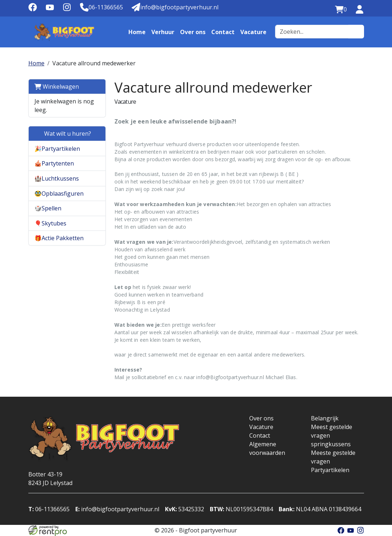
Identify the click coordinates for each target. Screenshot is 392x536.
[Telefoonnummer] (101, 8)
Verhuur (163, 32)
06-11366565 (49, 509)
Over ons (193, 32)
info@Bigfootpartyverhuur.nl (230, 377)
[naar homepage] (64, 32)
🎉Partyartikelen (57, 149)
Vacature (253, 32)
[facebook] (33, 10)
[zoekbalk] (312, 32)
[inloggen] (360, 10)
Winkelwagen (57, 87)
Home (137, 32)
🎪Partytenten (54, 163)
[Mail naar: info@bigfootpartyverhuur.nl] (175, 8)
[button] (96, 148)
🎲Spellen (48, 208)
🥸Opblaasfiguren (59, 194)
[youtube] (50, 10)
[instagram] (67, 10)
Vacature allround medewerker (94, 63)
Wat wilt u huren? (63, 134)
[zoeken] (356, 32)
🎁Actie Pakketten (59, 238)
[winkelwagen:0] (341, 10)
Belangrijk (325, 418)
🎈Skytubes (50, 223)
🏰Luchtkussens (57, 178)
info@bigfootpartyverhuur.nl (117, 509)
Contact (223, 32)
